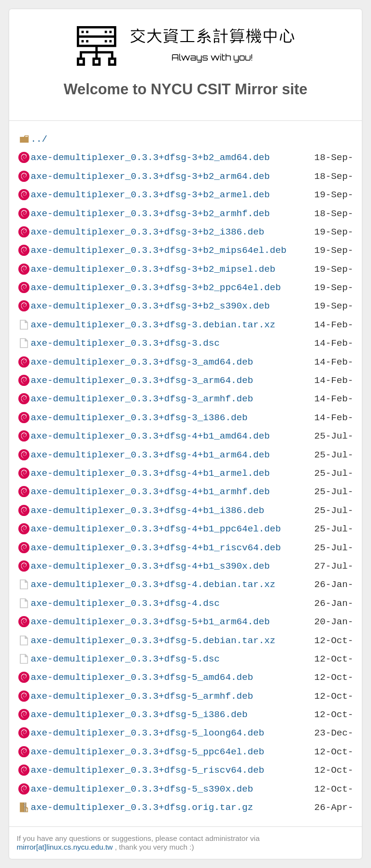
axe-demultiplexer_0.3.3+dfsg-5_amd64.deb (142, 677)
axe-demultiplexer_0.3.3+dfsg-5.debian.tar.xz (153, 640)
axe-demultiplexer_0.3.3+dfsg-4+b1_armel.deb (150, 473)
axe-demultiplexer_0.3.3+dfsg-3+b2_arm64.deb (150, 176)
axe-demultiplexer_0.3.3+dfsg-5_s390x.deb (142, 789)
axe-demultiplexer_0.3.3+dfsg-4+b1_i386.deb (147, 510)
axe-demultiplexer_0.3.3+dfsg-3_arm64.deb (142, 380)
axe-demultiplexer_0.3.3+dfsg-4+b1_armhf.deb (150, 492)
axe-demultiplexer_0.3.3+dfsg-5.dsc (125, 659)
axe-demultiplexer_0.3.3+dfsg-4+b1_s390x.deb (150, 566)
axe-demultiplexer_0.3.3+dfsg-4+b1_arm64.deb (150, 455)
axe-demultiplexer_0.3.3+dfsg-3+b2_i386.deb (147, 232)
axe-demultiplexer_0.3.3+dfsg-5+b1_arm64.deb (150, 622)
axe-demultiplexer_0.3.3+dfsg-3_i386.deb (139, 418)
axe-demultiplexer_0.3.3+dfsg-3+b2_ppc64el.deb (156, 287)
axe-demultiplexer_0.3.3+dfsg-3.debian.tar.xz (153, 325)
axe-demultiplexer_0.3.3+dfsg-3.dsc (125, 343)
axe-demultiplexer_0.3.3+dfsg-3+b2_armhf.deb (150, 213)
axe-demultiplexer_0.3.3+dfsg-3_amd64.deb (142, 362)
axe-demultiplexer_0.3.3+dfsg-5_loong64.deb (147, 733)
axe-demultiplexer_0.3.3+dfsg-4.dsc (125, 603)
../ (39, 139)
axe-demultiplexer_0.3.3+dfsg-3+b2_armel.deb (150, 195)
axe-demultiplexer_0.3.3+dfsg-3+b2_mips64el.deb (158, 250)
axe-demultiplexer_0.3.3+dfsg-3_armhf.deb (142, 399)
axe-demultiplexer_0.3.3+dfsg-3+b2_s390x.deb (150, 306)
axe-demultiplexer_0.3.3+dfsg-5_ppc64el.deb (147, 752)
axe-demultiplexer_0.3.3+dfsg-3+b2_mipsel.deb (153, 269)
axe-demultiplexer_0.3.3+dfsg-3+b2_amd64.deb (150, 157)
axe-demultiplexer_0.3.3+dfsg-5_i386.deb (139, 714)
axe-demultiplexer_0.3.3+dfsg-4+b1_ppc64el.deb (156, 529)
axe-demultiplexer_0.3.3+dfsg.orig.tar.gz (142, 807)
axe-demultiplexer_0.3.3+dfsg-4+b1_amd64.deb (150, 436)
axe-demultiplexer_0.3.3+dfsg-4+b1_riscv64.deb (156, 548)
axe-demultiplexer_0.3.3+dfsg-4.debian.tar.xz (153, 584)
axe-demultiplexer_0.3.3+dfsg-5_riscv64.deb (147, 770)
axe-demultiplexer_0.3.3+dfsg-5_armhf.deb (142, 696)
